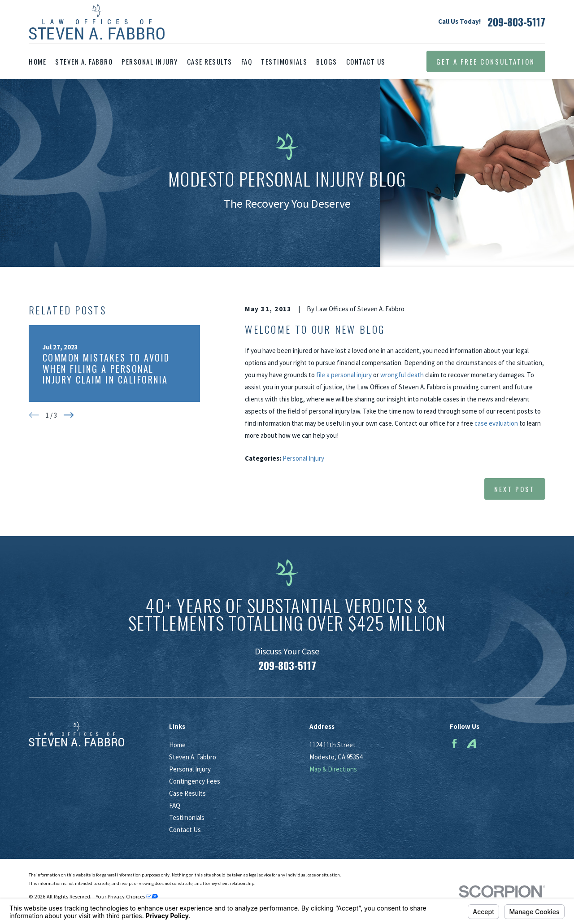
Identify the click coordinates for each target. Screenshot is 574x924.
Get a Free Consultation (486, 61)
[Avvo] (472, 743)
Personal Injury (303, 458)
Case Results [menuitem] (210, 61)
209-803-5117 (516, 22)
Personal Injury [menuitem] (150, 61)
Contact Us (185, 830)
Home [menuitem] (37, 61)
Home (177, 745)
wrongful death (402, 375)
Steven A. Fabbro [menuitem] (84, 61)
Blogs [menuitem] (327, 61)
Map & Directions (333, 769)
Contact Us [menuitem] (366, 61)
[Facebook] (454, 743)
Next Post (515, 489)
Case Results (187, 793)
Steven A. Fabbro (193, 757)
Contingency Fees (195, 781)
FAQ (175, 805)
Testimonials (187, 817)
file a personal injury (344, 375)
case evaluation (496, 423)
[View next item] (69, 415)
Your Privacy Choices (127, 896)
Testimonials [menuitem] (284, 61)
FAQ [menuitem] (247, 61)
